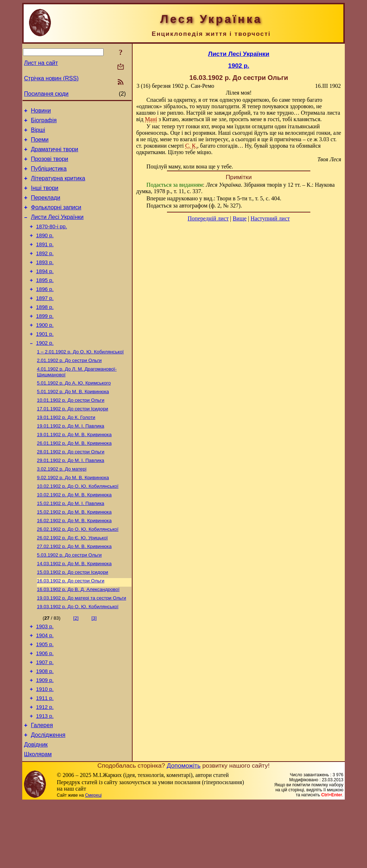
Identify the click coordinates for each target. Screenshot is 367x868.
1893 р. (45, 281)
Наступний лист (270, 218)
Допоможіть (183, 831)
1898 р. (45, 331)
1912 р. (45, 767)
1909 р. (45, 737)
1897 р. (45, 321)
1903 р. (45, 677)
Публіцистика (49, 176)
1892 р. (45, 271)
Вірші (38, 133)
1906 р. (45, 707)
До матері (62, 507)
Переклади (46, 208)
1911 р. (45, 757)
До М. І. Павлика (71, 498)
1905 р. (45, 697)
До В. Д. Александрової (78, 637)
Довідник (36, 809)
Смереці (93, 861)
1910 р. (45, 747)
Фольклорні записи (56, 219)
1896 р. (45, 311)
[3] (94, 667)
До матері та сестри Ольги (82, 647)
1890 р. (45, 251)
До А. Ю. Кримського (74, 414)
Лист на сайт (41, 63)
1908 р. (45, 727)
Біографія (44, 122)
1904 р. (45, 687)
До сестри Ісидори (73, 442)
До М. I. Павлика (71, 460)
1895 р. (45, 301)
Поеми (40, 144)
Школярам (38, 820)
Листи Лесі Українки (57, 230)
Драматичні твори (54, 155)
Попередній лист (208, 218)
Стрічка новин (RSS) (51, 78)
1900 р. (45, 351)
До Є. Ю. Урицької (72, 581)
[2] (76, 667)
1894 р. (45, 291)
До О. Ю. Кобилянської (80, 380)
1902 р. (45, 371)
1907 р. (45, 717)
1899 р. (45, 341)
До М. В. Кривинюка (73, 423)
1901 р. (45, 361)
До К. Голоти (66, 451)
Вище (240, 218)
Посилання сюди (46, 94)
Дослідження (48, 798)
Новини (41, 112)
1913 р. (45, 777)
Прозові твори (49, 165)
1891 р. (45, 261)
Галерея (42, 788)
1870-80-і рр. (52, 240)
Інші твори (45, 198)
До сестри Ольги (69, 390)
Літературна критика (58, 187)
